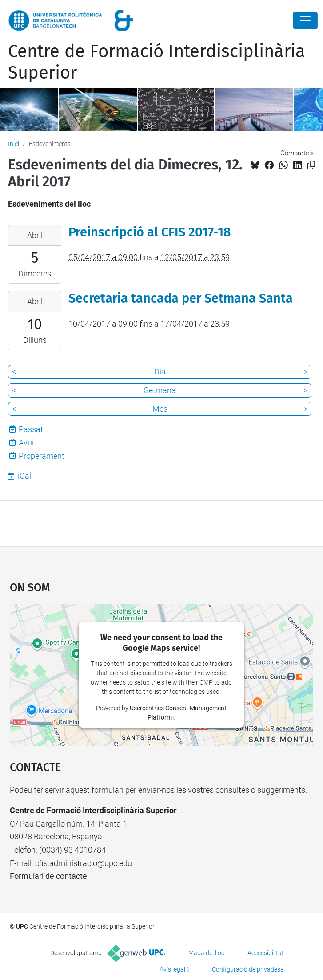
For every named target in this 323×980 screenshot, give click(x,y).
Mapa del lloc (206, 953)
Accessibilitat (266, 953)
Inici (14, 144)
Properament (42, 456)
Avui (26, 443)
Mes (160, 409)
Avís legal (172, 969)
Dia (160, 372)
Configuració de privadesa (248, 969)
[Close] (305, 20)
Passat (31, 429)
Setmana (160, 390)
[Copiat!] (311, 165)
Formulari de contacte (48, 876)
